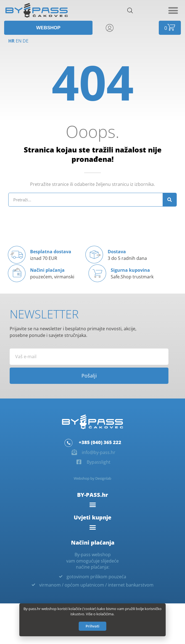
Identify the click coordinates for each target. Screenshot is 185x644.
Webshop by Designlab (92, 478)
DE (26, 41)
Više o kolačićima (100, 615)
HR (11, 41)
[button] (173, 10)
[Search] (170, 200)
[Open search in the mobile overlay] (130, 10)
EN (19, 41)
